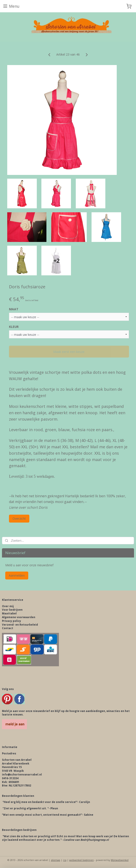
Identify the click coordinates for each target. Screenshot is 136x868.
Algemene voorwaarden (19, 617)
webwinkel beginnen (81, 860)
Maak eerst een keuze (69, 352)
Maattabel (9, 613)
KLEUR (14, 327)
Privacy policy (11, 621)
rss (65, 860)
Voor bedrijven (12, 610)
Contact (8, 628)
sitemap (56, 860)
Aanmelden (17, 575)
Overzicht (19, 518)
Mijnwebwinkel (120, 860)
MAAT (14, 309)
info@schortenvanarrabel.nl (22, 774)
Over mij (8, 606)
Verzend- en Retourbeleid (20, 625)
